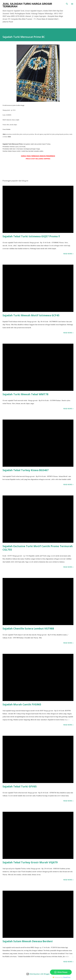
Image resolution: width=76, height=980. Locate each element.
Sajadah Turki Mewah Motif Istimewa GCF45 (31, 315)
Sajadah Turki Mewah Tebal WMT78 (25, 394)
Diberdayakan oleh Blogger (38, 974)
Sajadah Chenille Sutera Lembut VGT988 (28, 628)
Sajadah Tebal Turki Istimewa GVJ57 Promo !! (31, 236)
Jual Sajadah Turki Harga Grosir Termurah (27, 5)
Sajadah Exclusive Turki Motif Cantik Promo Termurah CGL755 (38, 548)
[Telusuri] (67, 4)
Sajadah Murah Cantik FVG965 (22, 704)
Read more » (68, 254)
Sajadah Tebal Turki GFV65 (20, 786)
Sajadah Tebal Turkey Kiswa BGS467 (26, 470)
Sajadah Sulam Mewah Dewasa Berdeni (28, 941)
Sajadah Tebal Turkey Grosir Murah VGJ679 (30, 862)
